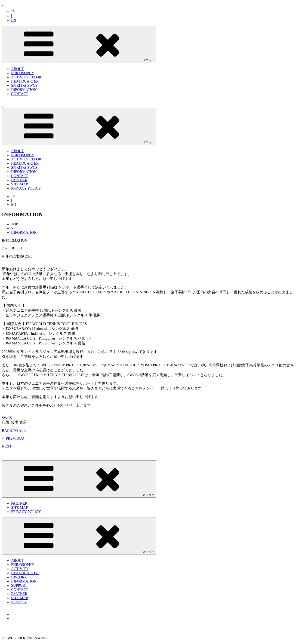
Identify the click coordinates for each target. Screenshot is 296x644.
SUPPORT (19, 585)
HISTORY (19, 577)
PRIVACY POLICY (26, 188)
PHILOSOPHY (23, 73)
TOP (15, 224)
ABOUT (17, 69)
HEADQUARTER (25, 81)
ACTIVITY (20, 569)
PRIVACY (19, 602)
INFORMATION (24, 90)
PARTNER (19, 180)
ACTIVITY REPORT (27, 77)
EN (14, 20)
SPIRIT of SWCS (24, 85)
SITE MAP (19, 184)
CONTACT (20, 94)
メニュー (79, 44)
